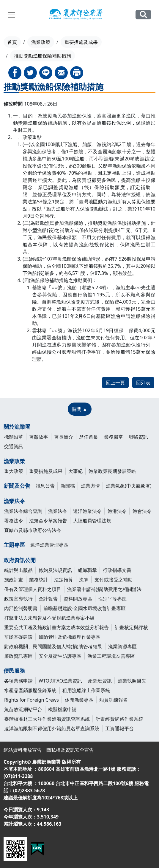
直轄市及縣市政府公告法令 (33, 530)
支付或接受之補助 (114, 580)
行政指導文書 (117, 570)
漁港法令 (117, 511)
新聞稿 (68, 486)
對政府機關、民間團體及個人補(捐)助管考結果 (53, 646)
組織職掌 (87, 570)
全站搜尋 (143, 14)
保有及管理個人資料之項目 (33, 589)
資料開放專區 (78, 599)
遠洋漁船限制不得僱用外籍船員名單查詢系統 (52, 728)
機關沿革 (14, 437)
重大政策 (14, 471)
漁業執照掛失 (132, 681)
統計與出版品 (18, 570)
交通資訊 (14, 446)
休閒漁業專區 (79, 700)
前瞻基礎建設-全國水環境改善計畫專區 (85, 608)
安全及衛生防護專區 (60, 656)
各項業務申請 (18, 681)
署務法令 (14, 521)
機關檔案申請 (62, 709)
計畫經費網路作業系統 (119, 719)
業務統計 (39, 580)
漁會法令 (142, 511)
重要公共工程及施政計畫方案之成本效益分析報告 (56, 627)
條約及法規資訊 (55, 570)
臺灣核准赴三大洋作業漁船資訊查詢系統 (47, 719)
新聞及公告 (17, 486)
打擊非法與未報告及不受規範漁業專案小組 (49, 618)
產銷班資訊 (100, 681)
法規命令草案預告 (48, 521)
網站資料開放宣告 (23, 750)
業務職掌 (114, 437)
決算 (84, 580)
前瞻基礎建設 (18, 637)
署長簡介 (64, 437)
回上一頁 (115, 383)
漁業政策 (41, 42)
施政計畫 (14, 580)
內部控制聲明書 (21, 608)
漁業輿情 (90, 486)
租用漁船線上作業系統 (86, 690)
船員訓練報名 (114, 700)
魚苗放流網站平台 (23, 709)
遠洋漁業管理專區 (49, 545)
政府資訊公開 (20, 560)
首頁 (12, 42)
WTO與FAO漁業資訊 (60, 681)
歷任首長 (89, 437)
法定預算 (64, 580)
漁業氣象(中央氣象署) (129, 486)
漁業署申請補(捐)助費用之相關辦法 (104, 589)
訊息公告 (45, 486)
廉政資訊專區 (18, 656)
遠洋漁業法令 (87, 511)
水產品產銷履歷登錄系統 (30, 690)
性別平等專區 (112, 599)
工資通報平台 (119, 728)
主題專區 (14, 545)
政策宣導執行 (18, 599)
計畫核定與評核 (131, 627)
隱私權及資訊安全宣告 (70, 750)
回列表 (143, 383)
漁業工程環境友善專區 (111, 656)
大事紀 (75, 471)
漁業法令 (14, 501)
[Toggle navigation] (12, 15)
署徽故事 (39, 437)
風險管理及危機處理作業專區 (70, 637)
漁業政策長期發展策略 (112, 471)
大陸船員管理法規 (92, 521)
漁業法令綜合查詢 (23, 511)
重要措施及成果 (81, 42)
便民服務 (14, 671)
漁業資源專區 (122, 646)
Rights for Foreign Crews (32, 700)
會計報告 (48, 599)
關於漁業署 (17, 427)
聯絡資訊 (138, 437)
